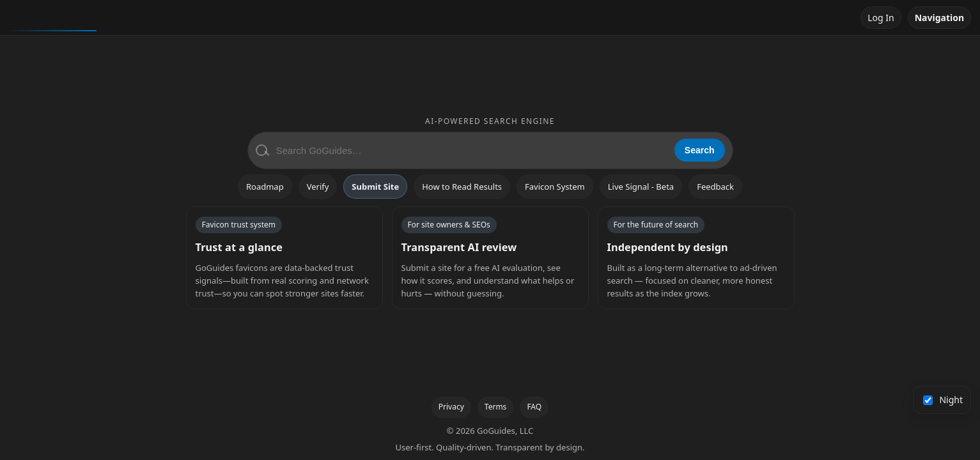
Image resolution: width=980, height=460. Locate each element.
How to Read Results (462, 187)
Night (943, 400)
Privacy (451, 407)
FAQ (534, 407)
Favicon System (555, 187)
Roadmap (265, 187)
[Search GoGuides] (471, 150)
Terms (496, 407)
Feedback (715, 187)
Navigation (939, 18)
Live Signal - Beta (641, 187)
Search (700, 150)
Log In (881, 18)
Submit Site (375, 187)
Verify (318, 187)
